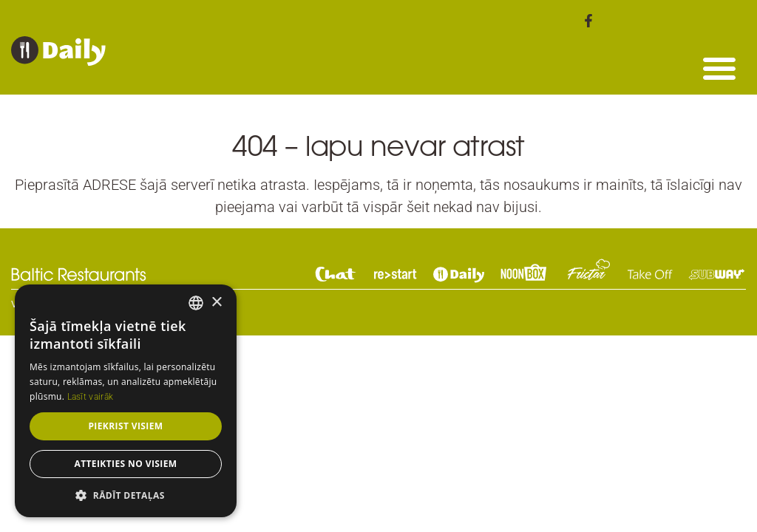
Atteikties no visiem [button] (125, 464)
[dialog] (126, 401)
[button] (719, 68)
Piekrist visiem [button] (125, 426)
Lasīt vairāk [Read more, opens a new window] (91, 397)
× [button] (216, 303)
